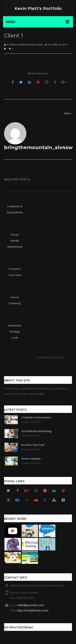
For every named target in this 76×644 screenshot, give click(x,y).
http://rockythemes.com (33, 610)
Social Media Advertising (15, 241)
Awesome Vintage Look (15, 331)
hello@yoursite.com (31, 605)
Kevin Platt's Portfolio (38, 8)
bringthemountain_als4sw (26, 45)
